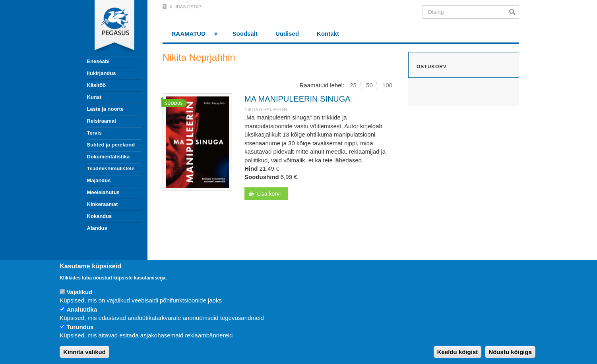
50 (369, 85)
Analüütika (82, 309)
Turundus (80, 327)
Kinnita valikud (84, 352)
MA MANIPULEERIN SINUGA (298, 99)
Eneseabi (98, 61)
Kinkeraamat (103, 204)
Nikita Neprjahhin (266, 110)
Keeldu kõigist (458, 352)
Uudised (287, 34)
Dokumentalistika (109, 157)
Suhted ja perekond (111, 145)
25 (353, 85)
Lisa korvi (269, 194)
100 (387, 85)
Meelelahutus (103, 192)
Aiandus (97, 228)
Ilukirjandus (102, 73)
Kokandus (100, 216)
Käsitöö (97, 85)
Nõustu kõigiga (510, 352)
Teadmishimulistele (111, 169)
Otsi (514, 12)
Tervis (94, 133)
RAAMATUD (191, 36)
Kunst (94, 97)
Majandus (99, 180)
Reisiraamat (102, 121)
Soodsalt (245, 34)
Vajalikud (79, 292)
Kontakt (328, 34)
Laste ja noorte (105, 109)
